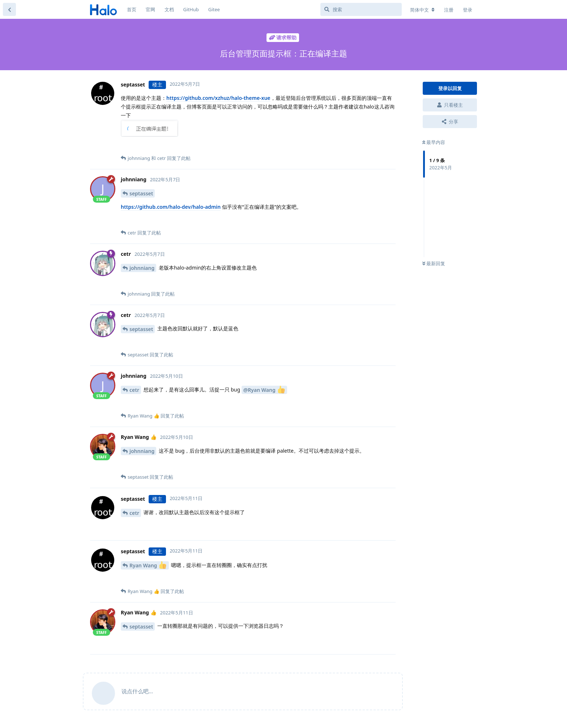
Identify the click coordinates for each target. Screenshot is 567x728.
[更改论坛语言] (422, 10)
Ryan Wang (148, 565)
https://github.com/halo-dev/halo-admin (171, 207)
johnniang (142, 268)
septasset (141, 193)
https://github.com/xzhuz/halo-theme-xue (218, 98)
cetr (134, 390)
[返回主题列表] (9, 9)
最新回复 (434, 263)
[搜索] (361, 9)
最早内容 (434, 142)
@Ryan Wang (264, 390)
